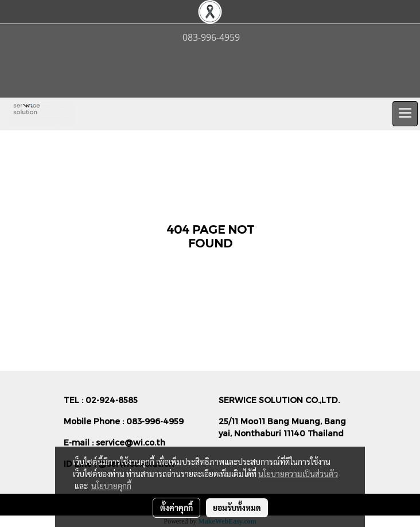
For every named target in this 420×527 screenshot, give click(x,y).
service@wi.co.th (131, 442)
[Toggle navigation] (405, 114)
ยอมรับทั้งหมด (237, 507)
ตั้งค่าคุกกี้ (176, 507)
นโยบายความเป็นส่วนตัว (298, 474)
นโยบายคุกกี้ (111, 486)
